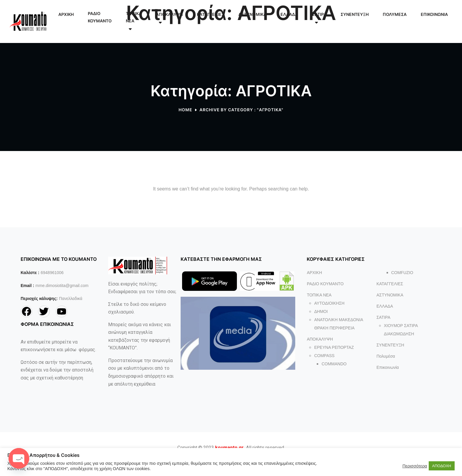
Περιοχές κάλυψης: (39, 298)
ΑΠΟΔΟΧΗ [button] (442, 466)
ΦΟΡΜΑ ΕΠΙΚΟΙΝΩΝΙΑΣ (47, 324)
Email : (27, 286)
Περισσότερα (415, 466)
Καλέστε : (30, 273)
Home (185, 110)
